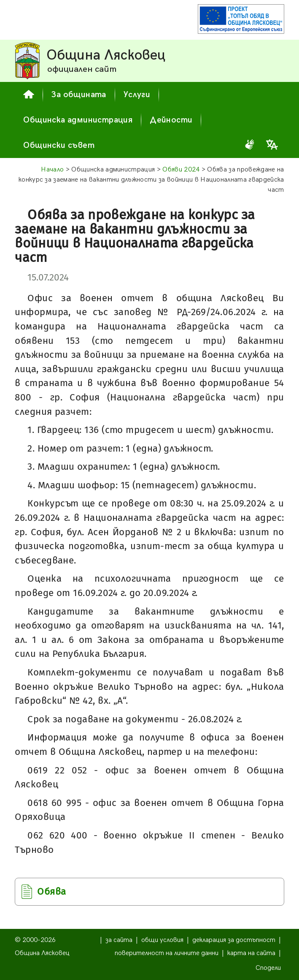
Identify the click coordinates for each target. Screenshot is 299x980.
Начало (52, 170)
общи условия (162, 940)
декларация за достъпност (234, 940)
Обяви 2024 (181, 170)
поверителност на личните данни (167, 953)
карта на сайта (251, 953)
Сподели (268, 968)
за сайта (119, 940)
